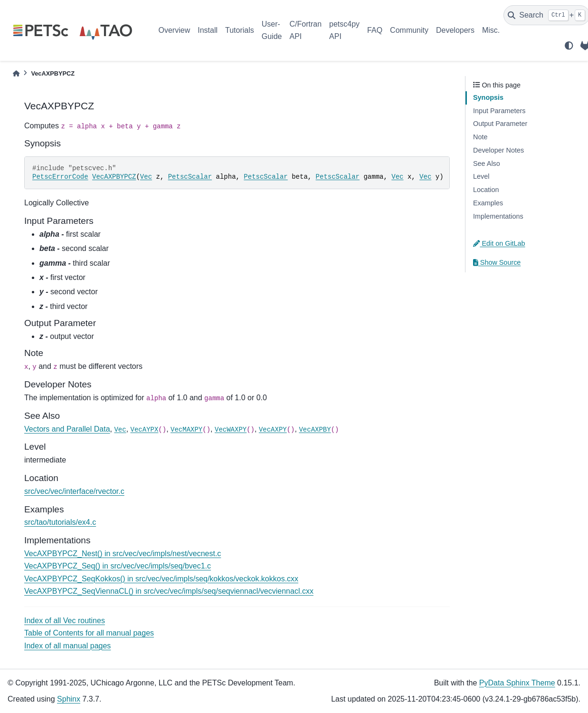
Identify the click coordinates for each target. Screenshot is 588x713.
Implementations (498, 216)
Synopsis (488, 97)
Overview (175, 30)
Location (486, 190)
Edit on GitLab (499, 243)
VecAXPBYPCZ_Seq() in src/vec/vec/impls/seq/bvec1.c (118, 566)
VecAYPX (145, 430)
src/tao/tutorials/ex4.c (60, 522)
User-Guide (272, 30)
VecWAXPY (231, 430)
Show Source (497, 262)
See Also (487, 164)
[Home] (16, 73)
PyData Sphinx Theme (517, 683)
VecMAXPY (186, 430)
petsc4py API (344, 30)
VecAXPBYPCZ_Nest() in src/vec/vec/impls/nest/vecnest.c (123, 554)
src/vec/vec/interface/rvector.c (74, 491)
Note (480, 137)
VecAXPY (273, 430)
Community (409, 30)
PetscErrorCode (60, 177)
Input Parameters (499, 111)
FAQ (375, 30)
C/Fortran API (305, 30)
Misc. (491, 30)
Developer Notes (498, 150)
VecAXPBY (315, 430)
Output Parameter (500, 124)
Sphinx (69, 699)
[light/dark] (569, 46)
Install (208, 30)
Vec (146, 177)
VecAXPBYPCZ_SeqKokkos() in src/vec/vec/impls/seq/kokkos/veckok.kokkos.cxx (161, 579)
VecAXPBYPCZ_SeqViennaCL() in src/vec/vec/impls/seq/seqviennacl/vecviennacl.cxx (169, 591)
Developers (455, 30)
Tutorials (240, 30)
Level (481, 176)
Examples (488, 203)
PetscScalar (190, 177)
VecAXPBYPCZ (114, 177)
